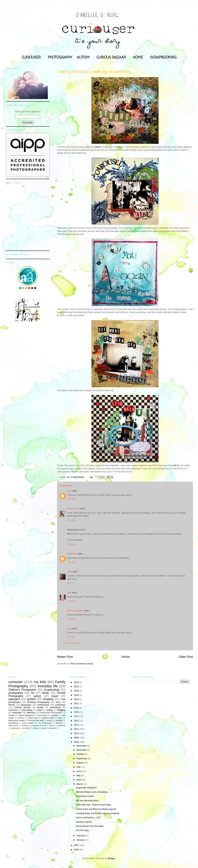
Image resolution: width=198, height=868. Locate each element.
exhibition (54, 715)
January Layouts (84, 822)
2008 (77, 742)
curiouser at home (39, 725)
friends (12, 705)
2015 (77, 712)
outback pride (48, 718)
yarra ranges (28, 723)
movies (21, 718)
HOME (138, 58)
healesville (15, 728)
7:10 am (71, 562)
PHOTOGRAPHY (60, 58)
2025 (77, 682)
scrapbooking (77, 477)
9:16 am (71, 583)
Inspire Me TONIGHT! (86, 788)
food (58, 702)
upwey (43, 728)
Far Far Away (82, 830)
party (60, 718)
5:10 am (71, 499)
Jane (70, 572)
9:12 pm (71, 619)
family (46, 693)
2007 (77, 845)
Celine (97, 147)
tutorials (59, 720)
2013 (77, 721)
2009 (77, 738)
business (25, 725)
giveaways (26, 705)
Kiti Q (176, 465)
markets (12, 715)
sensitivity (26, 728)
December (82, 746)
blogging (61, 710)
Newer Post (65, 657)
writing (50, 710)
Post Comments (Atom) (82, 664)
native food (33, 718)
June (79, 771)
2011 (77, 729)
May (79, 775)
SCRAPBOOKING (163, 58)
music (49, 720)
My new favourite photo (87, 800)
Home (126, 657)
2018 (77, 699)
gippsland (62, 725)
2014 (77, 716)
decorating (27, 710)
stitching (31, 713)
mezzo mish (73, 509)
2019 (77, 695)
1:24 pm (71, 520)
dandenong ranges (17, 720)
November (82, 750)
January (81, 840)
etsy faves (42, 715)
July (79, 767)
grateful (31, 699)
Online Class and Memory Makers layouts (96, 809)
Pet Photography (45, 723)
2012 (77, 725)
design (40, 707)
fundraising (13, 723)
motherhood (43, 705)
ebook (52, 725)
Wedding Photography (38, 702)
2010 (77, 733)
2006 (77, 850)
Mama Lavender (75, 610)
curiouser (16, 682)
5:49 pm (71, 544)
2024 (77, 686)
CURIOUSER (31, 58)
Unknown (72, 554)
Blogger (112, 858)
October (81, 754)
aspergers (14, 699)
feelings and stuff (36, 720)
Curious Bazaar (22, 707)
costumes (13, 710)
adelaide (59, 723)
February (81, 836)
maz (69, 491)
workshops (60, 705)
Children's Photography (22, 690)
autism (37, 696)
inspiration (17, 713)
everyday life (47, 686)
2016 (77, 708)
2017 (77, 703)
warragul (53, 728)
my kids (40, 682)
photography (16, 693)
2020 (77, 691)
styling (35, 728)
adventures (55, 707)
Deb (69, 592)
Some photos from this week (90, 826)
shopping (48, 699)
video (39, 710)
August (80, 763)
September (82, 758)
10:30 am (72, 601)
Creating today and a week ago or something (98, 813)
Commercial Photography (51, 713)
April (79, 780)
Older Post (186, 657)
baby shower (13, 725)
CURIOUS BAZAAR (111, 58)
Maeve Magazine (27, 715)
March (80, 784)
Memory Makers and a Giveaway (92, 792)
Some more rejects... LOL (88, 817)
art (68, 477)
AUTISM (83, 58)
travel (55, 696)
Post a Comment (72, 643)
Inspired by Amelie (85, 796)
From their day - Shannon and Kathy (93, 805)
